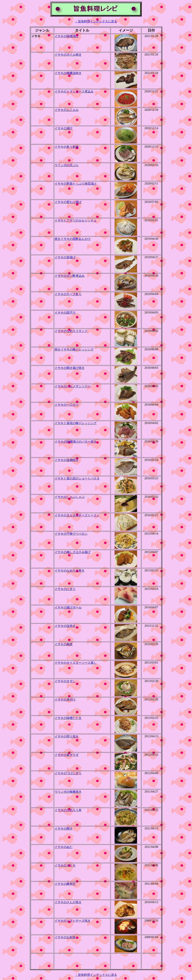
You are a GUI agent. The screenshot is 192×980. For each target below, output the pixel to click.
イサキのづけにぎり (68, 773)
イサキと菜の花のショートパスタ (77, 478)
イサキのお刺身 (65, 937)
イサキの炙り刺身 (67, 147)
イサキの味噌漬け (67, 36)
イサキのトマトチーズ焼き (73, 921)
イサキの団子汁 (65, 313)
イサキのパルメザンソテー (73, 386)
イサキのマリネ (65, 865)
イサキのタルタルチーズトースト (77, 515)
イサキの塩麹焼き (67, 460)
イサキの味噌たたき (68, 718)
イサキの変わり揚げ (68, 202)
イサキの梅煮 (64, 644)
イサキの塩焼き (65, 626)
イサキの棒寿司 (65, 884)
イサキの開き (64, 829)
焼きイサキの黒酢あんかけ (73, 239)
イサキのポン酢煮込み (70, 276)
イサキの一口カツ (67, 405)
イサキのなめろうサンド (71, 331)
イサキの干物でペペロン (71, 534)
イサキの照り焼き (67, 736)
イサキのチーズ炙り (68, 294)
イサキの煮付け (65, 700)
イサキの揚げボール (68, 607)
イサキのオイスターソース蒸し (76, 663)
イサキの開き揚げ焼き (70, 368)
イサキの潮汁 (64, 128)
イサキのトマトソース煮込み (74, 91)
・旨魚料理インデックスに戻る (96, 21)
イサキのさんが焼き (68, 902)
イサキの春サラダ (67, 755)
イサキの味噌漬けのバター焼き (76, 442)
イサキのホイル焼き (68, 55)
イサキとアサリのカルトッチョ (76, 220)
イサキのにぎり (65, 589)
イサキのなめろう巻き (70, 571)
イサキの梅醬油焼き (68, 73)
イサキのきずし (65, 681)
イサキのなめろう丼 (68, 810)
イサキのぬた (64, 847)
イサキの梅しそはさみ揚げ (73, 552)
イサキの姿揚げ (65, 257)
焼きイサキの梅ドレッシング (74, 349)
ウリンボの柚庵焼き (68, 792)
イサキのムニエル (67, 110)
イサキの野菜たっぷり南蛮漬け (76, 184)
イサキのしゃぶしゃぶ (70, 497)
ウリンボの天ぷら (67, 165)
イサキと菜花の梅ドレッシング (76, 423)
